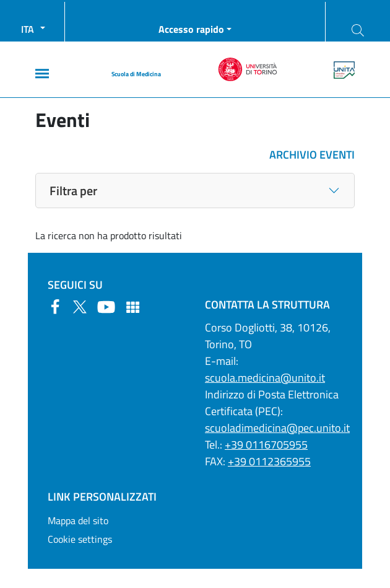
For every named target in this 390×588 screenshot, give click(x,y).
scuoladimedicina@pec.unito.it (277, 428)
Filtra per (73, 191)
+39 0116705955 (266, 445)
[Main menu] (42, 73)
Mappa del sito (78, 520)
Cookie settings (80, 539)
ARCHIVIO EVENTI (312, 155)
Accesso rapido (191, 29)
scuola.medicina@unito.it (265, 378)
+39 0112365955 (269, 461)
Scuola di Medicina (136, 74)
